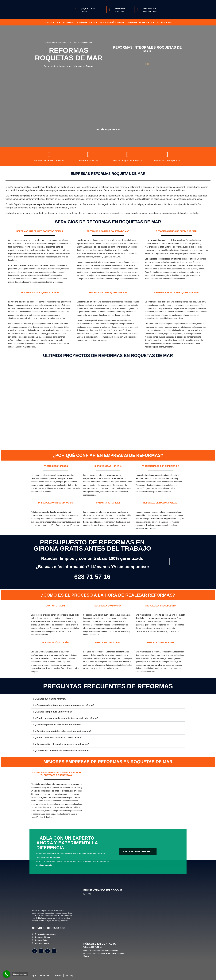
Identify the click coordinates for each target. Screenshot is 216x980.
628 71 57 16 (92, 577)
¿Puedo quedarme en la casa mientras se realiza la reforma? (67, 718)
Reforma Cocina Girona (141, 22)
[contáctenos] (110, 10)
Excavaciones (165, 22)
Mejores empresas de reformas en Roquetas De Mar (108, 762)
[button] (108, 699)
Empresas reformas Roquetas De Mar (108, 174)
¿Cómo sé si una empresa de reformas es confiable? (63, 751)
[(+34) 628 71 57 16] (75, 10)
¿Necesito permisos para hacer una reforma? (59, 725)
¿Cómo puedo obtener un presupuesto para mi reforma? (65, 705)
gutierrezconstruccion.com (56, 42)
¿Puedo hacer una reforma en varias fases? (58, 738)
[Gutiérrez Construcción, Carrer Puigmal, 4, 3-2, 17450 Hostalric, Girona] (105, 919)
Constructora (52, 22)
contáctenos (120, 9)
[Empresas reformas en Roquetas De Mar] (108, 99)
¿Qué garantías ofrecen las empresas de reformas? (62, 744)
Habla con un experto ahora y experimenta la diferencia (67, 843)
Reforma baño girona (112, 22)
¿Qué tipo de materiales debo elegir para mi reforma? (63, 731)
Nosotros (69, 22)
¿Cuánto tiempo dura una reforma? (54, 712)
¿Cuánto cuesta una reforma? (51, 699)
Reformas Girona (87, 22)
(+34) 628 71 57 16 (88, 9)
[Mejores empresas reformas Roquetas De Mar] (135, 799)
